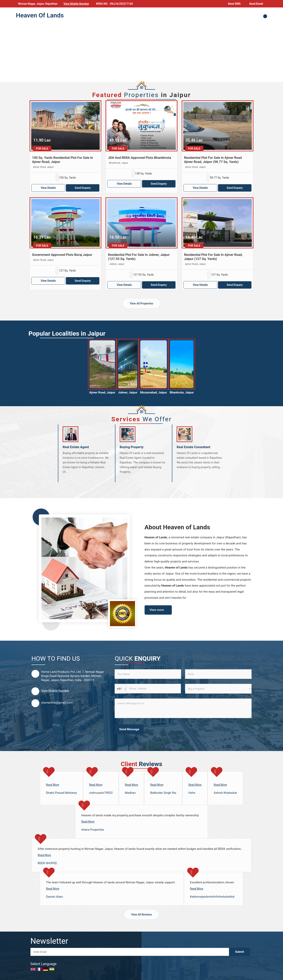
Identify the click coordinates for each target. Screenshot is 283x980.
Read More (52, 785)
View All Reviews (141, 915)
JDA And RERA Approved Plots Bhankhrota (139, 158)
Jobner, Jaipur (128, 392)
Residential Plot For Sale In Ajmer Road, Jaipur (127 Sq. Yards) (213, 257)
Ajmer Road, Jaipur (102, 392)
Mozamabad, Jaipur (154, 392)
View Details (48, 188)
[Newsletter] (130, 952)
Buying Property (132, 447)
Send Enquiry (83, 188)
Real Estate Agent (76, 447)
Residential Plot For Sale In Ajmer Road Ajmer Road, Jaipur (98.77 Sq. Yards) (213, 160)
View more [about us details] (157, 610)
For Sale (42, 149)
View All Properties (141, 303)
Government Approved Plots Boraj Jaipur (62, 255)
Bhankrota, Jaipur (182, 392)
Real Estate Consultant (193, 447)
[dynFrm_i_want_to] (218, 689)
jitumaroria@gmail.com (57, 703)
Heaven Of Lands (40, 15)
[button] (76, 4)
